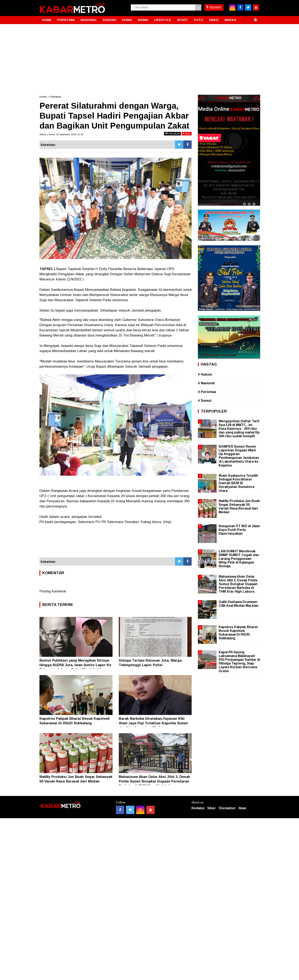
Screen (214, 7)
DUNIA (127, 20)
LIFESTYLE (163, 20)
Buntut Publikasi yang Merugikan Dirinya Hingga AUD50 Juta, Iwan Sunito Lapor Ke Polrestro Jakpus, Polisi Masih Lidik (75, 665)
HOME (47, 20)
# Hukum (205, 374)
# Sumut (205, 401)
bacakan (172, 133)
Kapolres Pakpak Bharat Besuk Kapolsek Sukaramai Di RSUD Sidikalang (238, 633)
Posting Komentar (53, 591)
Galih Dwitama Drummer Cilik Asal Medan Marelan (239, 604)
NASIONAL (89, 20)
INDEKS (230, 20)
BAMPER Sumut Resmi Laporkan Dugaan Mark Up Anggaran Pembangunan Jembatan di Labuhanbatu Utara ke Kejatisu (239, 456)
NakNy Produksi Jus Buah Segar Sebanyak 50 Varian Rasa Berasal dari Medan (239, 507)
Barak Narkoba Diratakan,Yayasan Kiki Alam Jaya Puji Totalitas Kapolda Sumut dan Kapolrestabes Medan (153, 723)
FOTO (199, 20)
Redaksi (198, 808)
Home (43, 97)
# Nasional (206, 383)
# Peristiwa (207, 392)
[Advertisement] (149, 55)
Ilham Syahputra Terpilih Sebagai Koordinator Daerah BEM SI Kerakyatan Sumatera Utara (238, 483)
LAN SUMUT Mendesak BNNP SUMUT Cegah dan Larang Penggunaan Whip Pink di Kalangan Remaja (239, 559)
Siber (212, 808)
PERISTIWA (66, 20)
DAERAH (110, 20)
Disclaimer (227, 808)
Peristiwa (56, 97)
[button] (255, 18)
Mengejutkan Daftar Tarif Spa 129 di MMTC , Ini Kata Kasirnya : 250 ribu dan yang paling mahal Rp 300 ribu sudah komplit (239, 429)
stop (187, 133)
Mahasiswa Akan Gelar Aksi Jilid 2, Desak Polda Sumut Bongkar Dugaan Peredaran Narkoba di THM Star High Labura (154, 781)
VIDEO (214, 20)
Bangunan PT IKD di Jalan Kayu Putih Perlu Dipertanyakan (239, 530)
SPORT (183, 20)
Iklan (243, 808)
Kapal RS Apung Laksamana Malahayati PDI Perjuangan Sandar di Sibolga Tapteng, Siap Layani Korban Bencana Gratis (239, 662)
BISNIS (143, 20)
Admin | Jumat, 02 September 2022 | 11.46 (61, 134)
